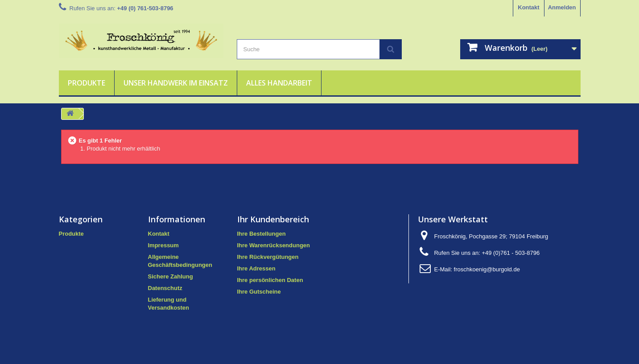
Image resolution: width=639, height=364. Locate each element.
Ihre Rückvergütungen (268, 257)
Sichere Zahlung (171, 276)
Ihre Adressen (256, 268)
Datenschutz (165, 288)
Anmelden (562, 7)
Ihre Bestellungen (262, 234)
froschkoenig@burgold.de (487, 269)
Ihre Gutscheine (259, 292)
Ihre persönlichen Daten (270, 280)
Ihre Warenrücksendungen (274, 245)
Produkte (87, 83)
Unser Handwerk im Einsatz (176, 83)
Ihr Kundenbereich (273, 219)
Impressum (163, 245)
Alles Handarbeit (279, 83)
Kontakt (528, 7)
